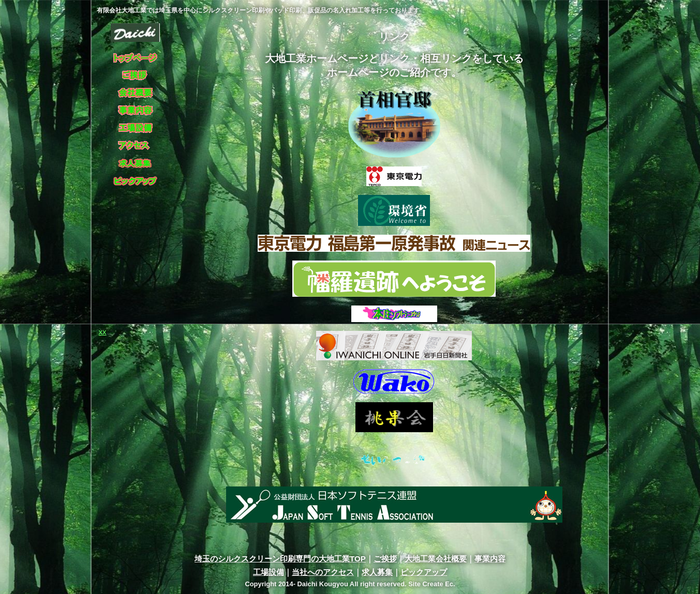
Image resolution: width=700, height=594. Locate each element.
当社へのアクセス (323, 572)
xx (103, 332)
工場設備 (269, 572)
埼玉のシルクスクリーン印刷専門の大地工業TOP (280, 559)
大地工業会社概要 (436, 559)
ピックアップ (424, 572)
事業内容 (490, 559)
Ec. (450, 584)
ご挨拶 (385, 559)
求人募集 (377, 572)
